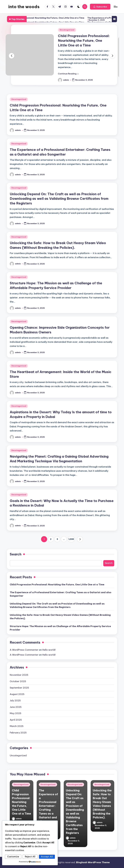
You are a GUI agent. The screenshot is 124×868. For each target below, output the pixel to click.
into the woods (24, 7)
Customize (13, 857)
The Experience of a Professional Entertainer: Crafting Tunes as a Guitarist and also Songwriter (60, 594)
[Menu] (115, 7)
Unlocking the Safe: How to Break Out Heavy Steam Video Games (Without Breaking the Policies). (60, 617)
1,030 (71, 539)
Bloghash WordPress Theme (93, 862)
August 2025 (17, 694)
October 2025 (18, 681)
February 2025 (18, 733)
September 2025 (19, 688)
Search (16, 554)
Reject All (30, 857)
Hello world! (49, 650)
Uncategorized (67, 30)
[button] (100, 7)
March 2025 (17, 726)
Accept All (47, 857)
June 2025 (16, 707)
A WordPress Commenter (24, 650)
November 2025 (19, 675)
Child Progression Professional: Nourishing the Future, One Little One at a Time (57, 18)
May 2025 (16, 713)
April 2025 (16, 720)
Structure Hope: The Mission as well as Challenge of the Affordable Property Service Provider (60, 628)
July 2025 (15, 700)
